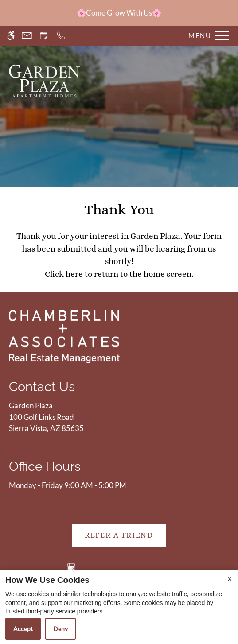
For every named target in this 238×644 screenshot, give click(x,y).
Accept (23, 629)
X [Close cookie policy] (230, 579)
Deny (60, 629)
